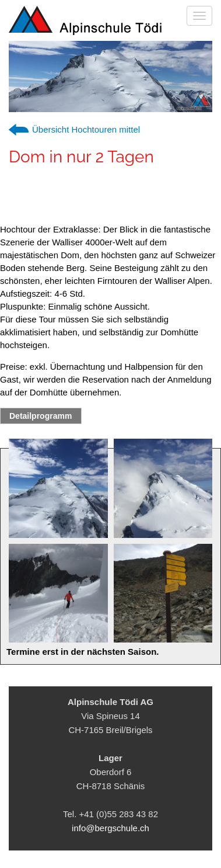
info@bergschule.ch (110, 828)
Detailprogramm (41, 416)
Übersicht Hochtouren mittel (86, 129)
